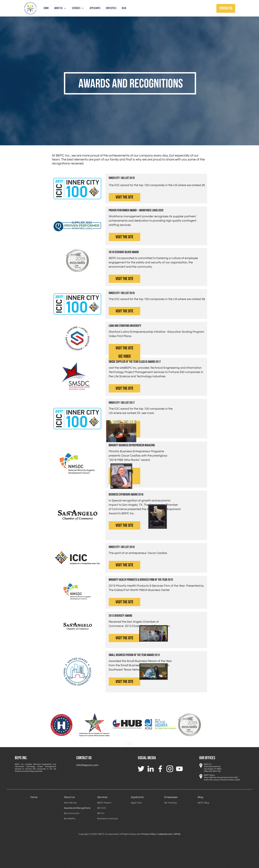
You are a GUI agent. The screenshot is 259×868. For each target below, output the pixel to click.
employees (111, 8)
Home (46, 8)
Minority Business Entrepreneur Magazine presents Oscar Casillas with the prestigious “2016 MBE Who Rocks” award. (138, 456)
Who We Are (70, 803)
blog (124, 8)
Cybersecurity (165, 834)
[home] (30, 8)
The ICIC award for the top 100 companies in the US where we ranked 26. (157, 185)
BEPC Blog (203, 803)
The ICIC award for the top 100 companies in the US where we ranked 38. (157, 299)
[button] (60, 8)
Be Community (72, 813)
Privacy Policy (149, 834)
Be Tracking (170, 803)
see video (124, 356)
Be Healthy (70, 819)
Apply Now (136, 803)
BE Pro (101, 813)
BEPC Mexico (104, 803)
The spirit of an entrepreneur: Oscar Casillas (138, 553)
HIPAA (177, 834)
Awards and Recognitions (77, 808)
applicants (95, 8)
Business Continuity (108, 819)
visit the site (124, 197)
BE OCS (102, 808)
